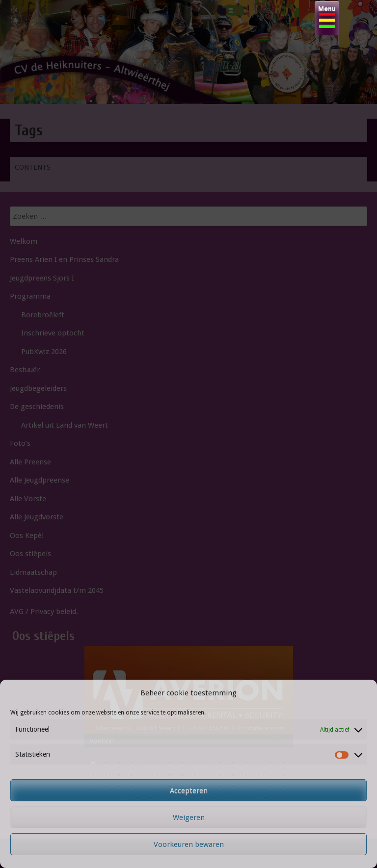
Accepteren (189, 791)
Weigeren (189, 817)
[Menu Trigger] (327, 18)
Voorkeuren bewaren (189, 844)
